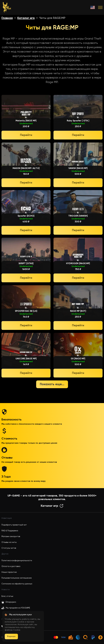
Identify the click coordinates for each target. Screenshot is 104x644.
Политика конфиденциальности (17, 561)
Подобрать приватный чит (14, 525)
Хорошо (11, 636)
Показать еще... (52, 384)
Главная (7, 18)
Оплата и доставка (11, 566)
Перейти (26, 135)
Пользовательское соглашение (17, 578)
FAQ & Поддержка (10, 531)
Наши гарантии (9, 572)
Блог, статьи (7, 596)
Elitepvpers (9, 602)
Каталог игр (26, 18)
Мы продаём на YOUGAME (18, 608)
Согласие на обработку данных (17, 584)
